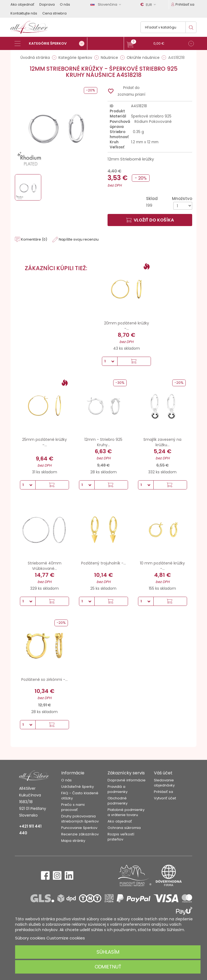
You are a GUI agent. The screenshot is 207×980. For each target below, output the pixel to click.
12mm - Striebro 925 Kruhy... (103, 442)
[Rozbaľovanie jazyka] (107, 4)
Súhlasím (108, 952)
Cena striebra (54, 13)
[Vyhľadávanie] (168, 27)
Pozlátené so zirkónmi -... (44, 679)
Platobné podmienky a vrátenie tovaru (126, 812)
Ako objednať (22, 4)
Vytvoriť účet (165, 798)
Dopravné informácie (127, 780)
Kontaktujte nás (24, 13)
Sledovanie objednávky (164, 783)
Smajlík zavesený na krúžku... (162, 442)
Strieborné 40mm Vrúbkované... (45, 566)
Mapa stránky (73, 841)
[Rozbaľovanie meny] (149, 5)
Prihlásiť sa (163, 792)
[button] (160, 44)
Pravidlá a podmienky (118, 789)
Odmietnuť (108, 967)
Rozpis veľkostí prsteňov (121, 837)
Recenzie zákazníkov (80, 834)
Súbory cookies (30, 938)
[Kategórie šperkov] (51, 44)
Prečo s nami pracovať (73, 807)
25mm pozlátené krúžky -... (44, 442)
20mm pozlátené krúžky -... (127, 326)
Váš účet (163, 773)
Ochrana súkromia (124, 828)
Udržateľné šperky (77, 787)
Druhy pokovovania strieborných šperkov (80, 819)
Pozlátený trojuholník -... (103, 563)
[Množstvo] (183, 206)
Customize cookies (66, 938)
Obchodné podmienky (118, 801)
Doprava (47, 4)
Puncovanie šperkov (79, 828)
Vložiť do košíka (150, 220)
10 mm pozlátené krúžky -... (162, 566)
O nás (65, 4)
